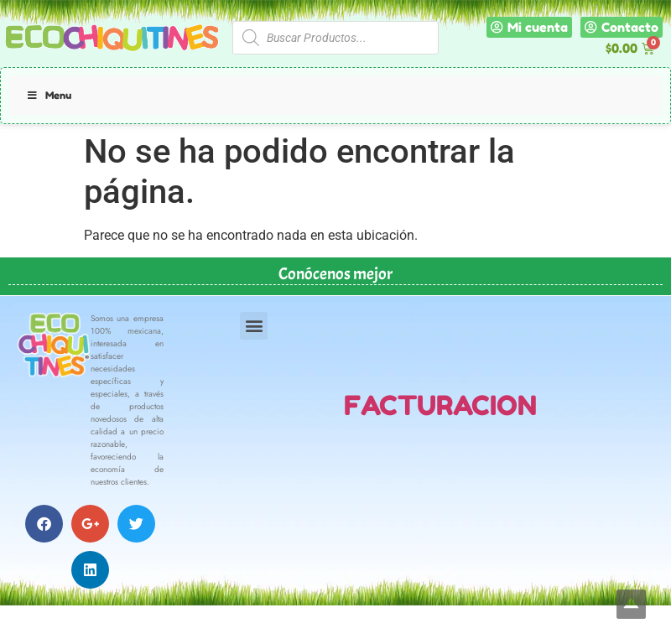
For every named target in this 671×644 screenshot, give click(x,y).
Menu (49, 95)
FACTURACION (440, 405)
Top (631, 604)
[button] (254, 326)
